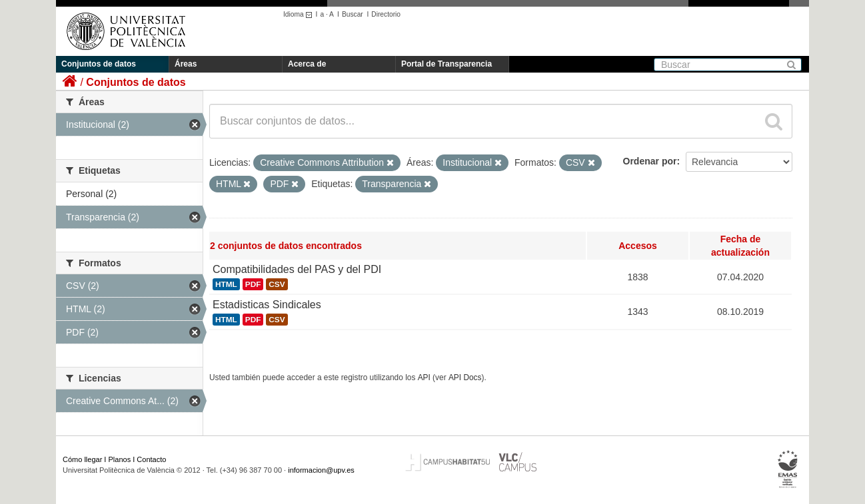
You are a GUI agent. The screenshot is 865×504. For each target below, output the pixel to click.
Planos (120, 459)
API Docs (465, 378)
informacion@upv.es (321, 470)
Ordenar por (650, 161)
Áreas (186, 64)
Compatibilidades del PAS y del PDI (297, 269)
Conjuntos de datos (99, 64)
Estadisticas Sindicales (267, 305)
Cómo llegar (82, 459)
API (424, 378)
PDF (253, 284)
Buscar (353, 14)
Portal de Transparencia (446, 64)
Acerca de (307, 64)
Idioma (300, 14)
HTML (226, 284)
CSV (277, 284)
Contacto (151, 459)
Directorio (386, 14)
